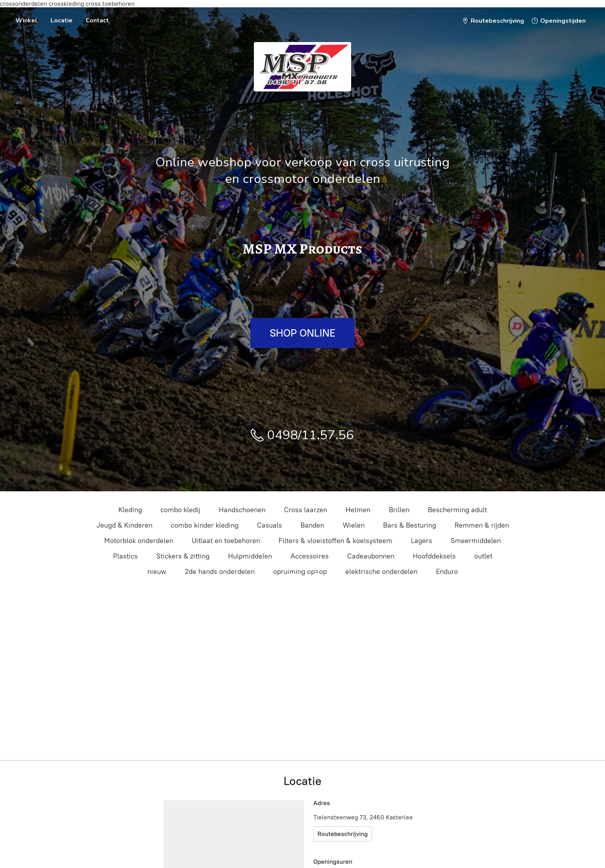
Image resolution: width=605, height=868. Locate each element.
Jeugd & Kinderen (124, 525)
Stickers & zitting (183, 556)
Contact (97, 20)
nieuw (157, 572)
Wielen (354, 525)
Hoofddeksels (434, 556)
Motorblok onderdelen (139, 541)
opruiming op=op (300, 572)
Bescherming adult (457, 510)
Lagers (422, 541)
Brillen (399, 510)
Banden (312, 525)
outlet (483, 556)
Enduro (447, 572)
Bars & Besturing (410, 525)
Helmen (358, 510)
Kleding (130, 510)
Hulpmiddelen (250, 556)
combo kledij (180, 510)
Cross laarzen (306, 510)
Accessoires (310, 556)
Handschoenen (242, 510)
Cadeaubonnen (371, 556)
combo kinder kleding (205, 525)
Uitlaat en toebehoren (226, 541)
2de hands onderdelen (220, 572)
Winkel (26, 20)
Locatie (62, 20)
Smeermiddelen (476, 541)
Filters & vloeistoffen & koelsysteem (335, 541)
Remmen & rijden (482, 525)
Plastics (125, 556)
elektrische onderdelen (381, 572)
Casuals (270, 525)
